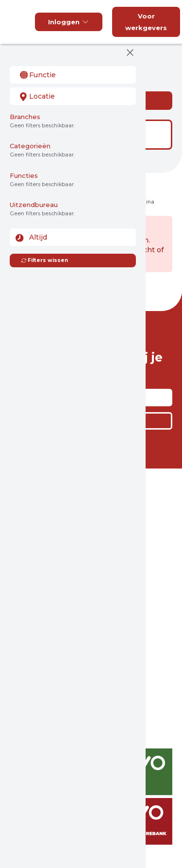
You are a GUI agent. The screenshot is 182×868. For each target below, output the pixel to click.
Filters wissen (44, 260)
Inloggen (69, 22)
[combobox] (73, 75)
